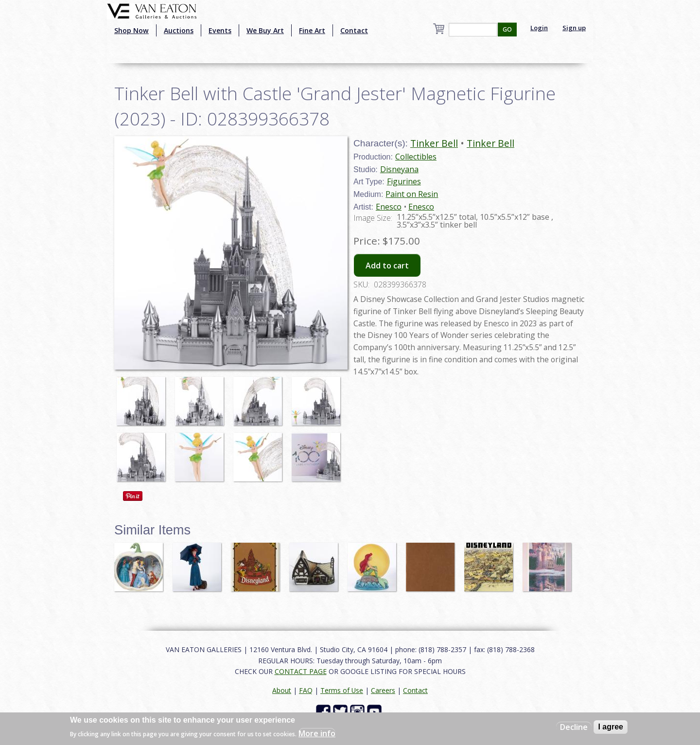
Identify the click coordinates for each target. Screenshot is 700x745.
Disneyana (399, 169)
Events (220, 30)
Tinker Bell (434, 143)
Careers (383, 690)
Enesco (389, 207)
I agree (611, 727)
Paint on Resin (412, 194)
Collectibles (416, 157)
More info (317, 733)
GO (507, 29)
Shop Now (131, 30)
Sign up (574, 28)
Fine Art (312, 30)
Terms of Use (342, 690)
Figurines (404, 181)
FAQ (306, 690)
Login (539, 28)
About (282, 690)
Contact (354, 30)
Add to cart (387, 266)
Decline (574, 727)
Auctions (179, 30)
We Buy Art (265, 30)
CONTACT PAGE (301, 671)
